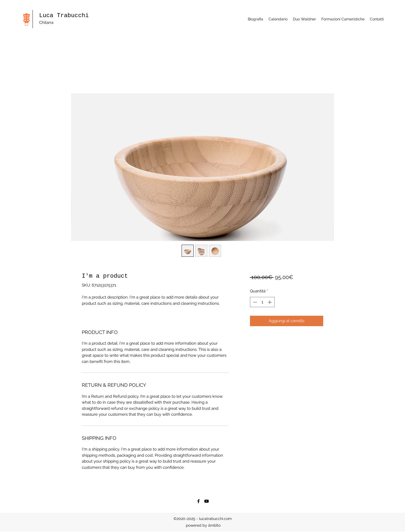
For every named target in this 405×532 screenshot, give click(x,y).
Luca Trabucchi (64, 16)
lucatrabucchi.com (215, 519)
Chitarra (47, 23)
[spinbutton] (262, 302)
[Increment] (270, 302)
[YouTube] (207, 501)
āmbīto (214, 525)
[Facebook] (198, 501)
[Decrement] (254, 302)
